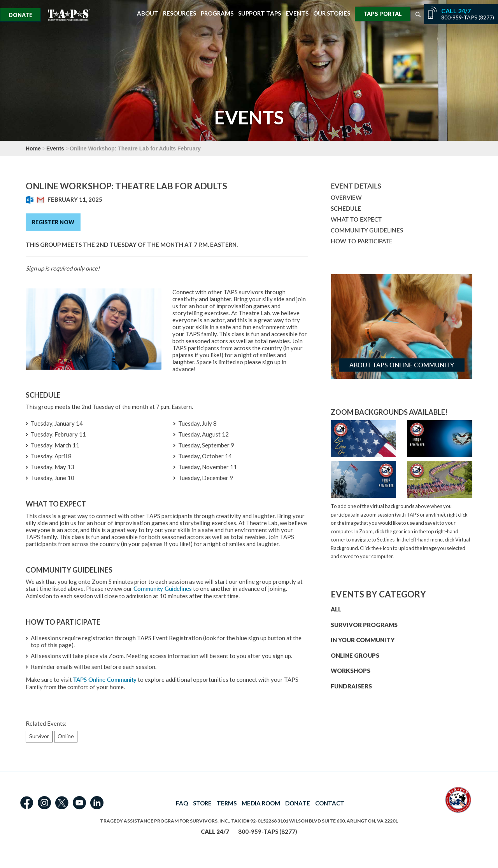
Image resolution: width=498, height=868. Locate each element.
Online (66, 736)
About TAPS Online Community (402, 365)
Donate (20, 15)
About (148, 13)
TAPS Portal (383, 14)
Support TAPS (260, 13)
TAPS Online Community (105, 680)
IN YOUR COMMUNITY (363, 640)
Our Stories (332, 13)
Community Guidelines (163, 589)
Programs (217, 13)
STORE (202, 803)
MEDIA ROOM (261, 803)
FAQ (182, 803)
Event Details (356, 186)
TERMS (227, 803)
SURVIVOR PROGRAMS (364, 625)
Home (33, 148)
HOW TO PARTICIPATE (362, 241)
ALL (336, 609)
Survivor (39, 736)
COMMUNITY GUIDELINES (367, 230)
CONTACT (330, 803)
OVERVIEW (346, 198)
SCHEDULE (346, 209)
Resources (180, 13)
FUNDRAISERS (351, 686)
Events (297, 13)
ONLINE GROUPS (355, 655)
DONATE (298, 803)
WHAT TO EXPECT (356, 219)
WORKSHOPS (351, 671)
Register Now (53, 222)
